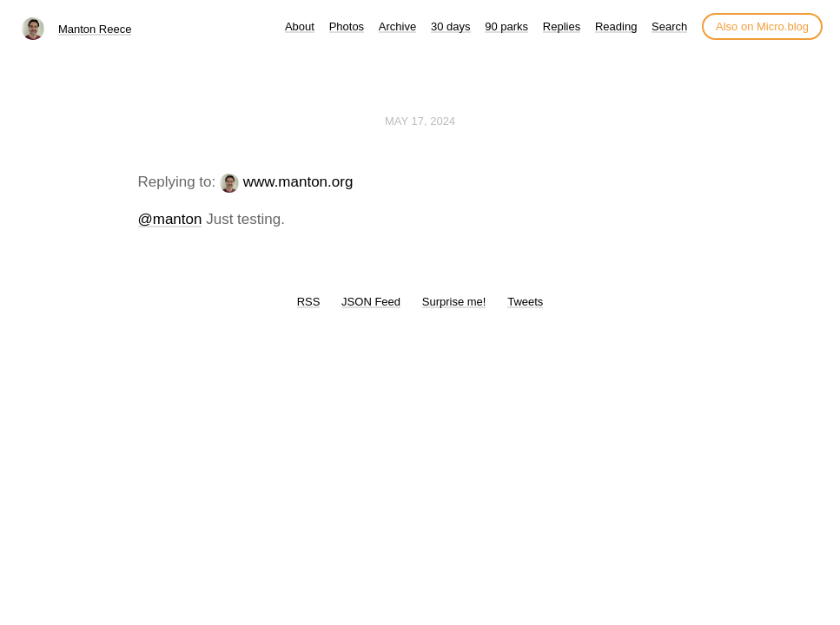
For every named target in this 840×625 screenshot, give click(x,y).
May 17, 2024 (420, 121)
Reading (616, 26)
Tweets (525, 302)
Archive (397, 26)
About (300, 26)
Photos (347, 26)
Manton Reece (95, 29)
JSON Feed (371, 302)
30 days (451, 26)
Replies (562, 26)
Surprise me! (454, 302)
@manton (170, 219)
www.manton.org (298, 182)
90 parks (506, 26)
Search (669, 26)
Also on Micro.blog (762, 26)
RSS (309, 302)
